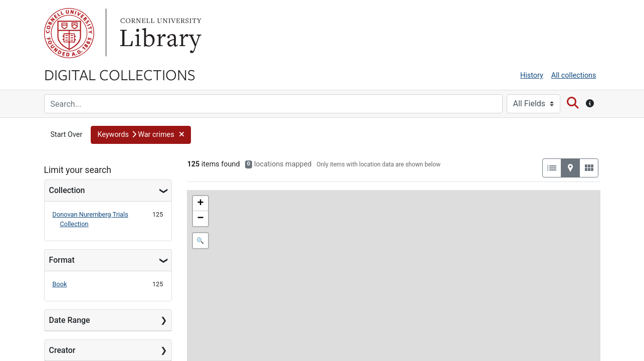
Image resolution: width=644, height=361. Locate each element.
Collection (67, 190)
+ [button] (200, 204)
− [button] (200, 219)
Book (60, 284)
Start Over (67, 135)
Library (159, 33)
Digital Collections (120, 74)
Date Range (70, 320)
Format (62, 260)
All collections (574, 75)
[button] (141, 135)
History (532, 75)
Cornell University (69, 33)
